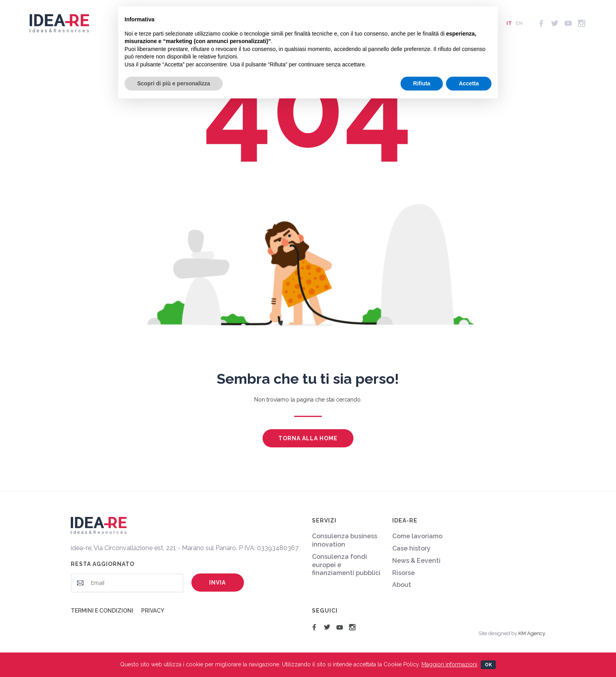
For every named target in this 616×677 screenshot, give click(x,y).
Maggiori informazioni (449, 664)
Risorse (403, 573)
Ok (488, 665)
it (509, 28)
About (402, 585)
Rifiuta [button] (422, 83)
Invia (217, 583)
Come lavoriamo (417, 536)
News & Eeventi (416, 561)
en (519, 28)
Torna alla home (308, 438)
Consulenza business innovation (345, 540)
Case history (411, 548)
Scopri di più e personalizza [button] (174, 83)
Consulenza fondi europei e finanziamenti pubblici (346, 565)
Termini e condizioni (102, 611)
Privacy (153, 611)
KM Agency (532, 633)
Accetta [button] (469, 83)
